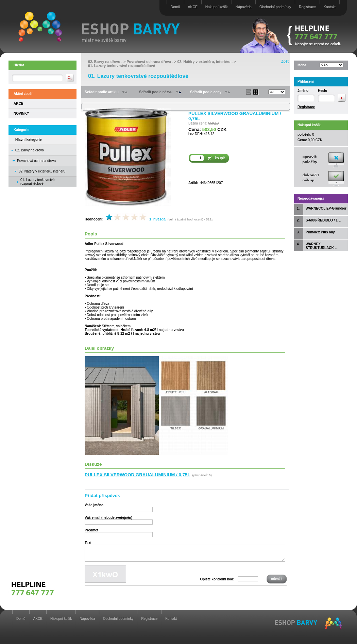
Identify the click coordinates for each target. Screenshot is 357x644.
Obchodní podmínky (275, 7)
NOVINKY (21, 113)
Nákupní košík (217, 7)
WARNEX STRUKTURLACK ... (322, 246)
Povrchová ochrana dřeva (36, 161)
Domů (175, 7)
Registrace (307, 7)
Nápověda (244, 7)
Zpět (285, 61)
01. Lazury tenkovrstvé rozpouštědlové (122, 66)
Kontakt (330, 7)
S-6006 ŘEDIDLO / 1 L (323, 220)
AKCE (193, 7)
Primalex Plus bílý (320, 232)
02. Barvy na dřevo (30, 150)
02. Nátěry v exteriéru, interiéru (42, 171)
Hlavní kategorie (28, 140)
